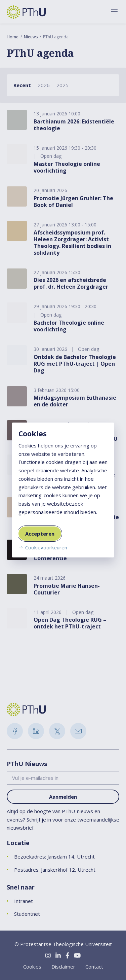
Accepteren (40, 534)
